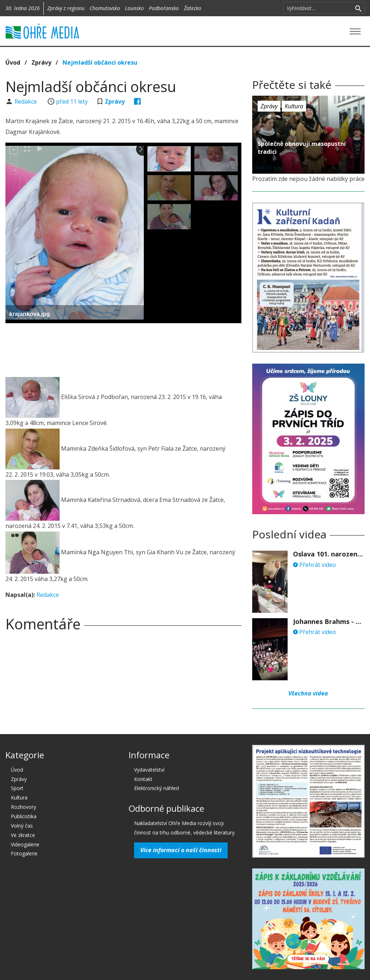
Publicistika (24, 816)
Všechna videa (308, 693)
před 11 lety (72, 101)
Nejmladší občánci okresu (100, 62)
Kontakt (143, 779)
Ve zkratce (23, 835)
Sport (17, 788)
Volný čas (22, 826)
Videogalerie (25, 844)
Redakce (26, 101)
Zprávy (41, 62)
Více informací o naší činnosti (181, 850)
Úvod (13, 62)
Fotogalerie (24, 853)
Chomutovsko (105, 8)
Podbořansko (164, 8)
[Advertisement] (137, 348)
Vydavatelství (149, 770)
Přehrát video (315, 565)
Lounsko (134, 8)
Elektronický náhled (156, 788)
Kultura (294, 106)
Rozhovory (23, 807)
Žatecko (193, 8)
